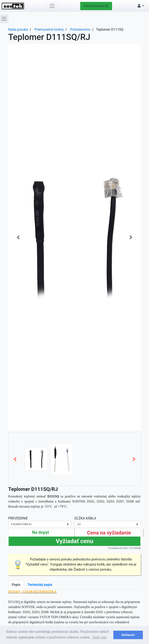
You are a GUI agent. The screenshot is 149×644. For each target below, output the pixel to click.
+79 (60, 506)
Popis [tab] (16, 585)
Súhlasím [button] (128, 635)
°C (51, 506)
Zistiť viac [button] (100, 637)
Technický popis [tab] (40, 585)
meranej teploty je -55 (33, 506)
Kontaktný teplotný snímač (34, 496)
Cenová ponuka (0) (96, 6)
